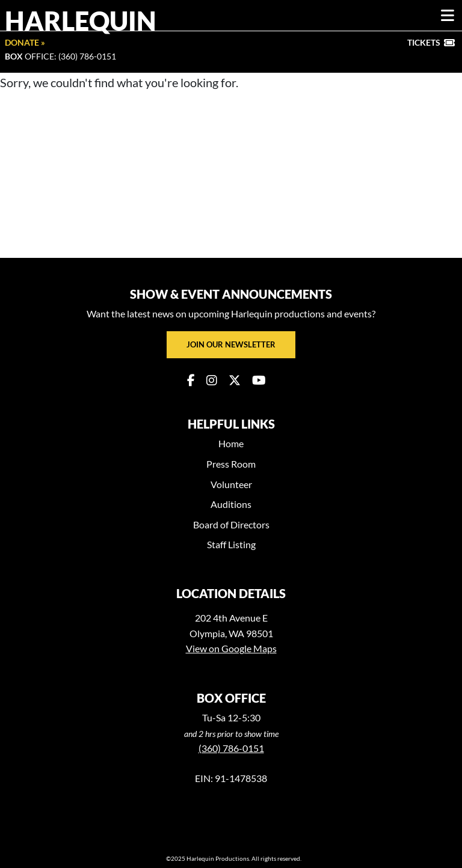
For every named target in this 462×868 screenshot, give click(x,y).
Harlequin (81, 20)
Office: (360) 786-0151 (60, 56)
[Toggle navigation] (448, 16)
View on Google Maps (231, 648)
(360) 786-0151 (231, 748)
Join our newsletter (231, 344)
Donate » (25, 42)
